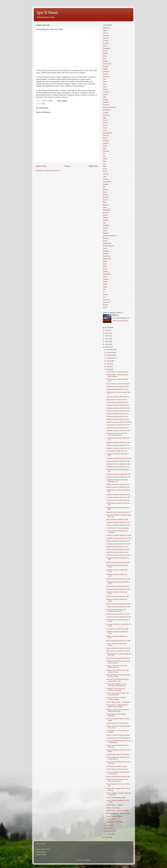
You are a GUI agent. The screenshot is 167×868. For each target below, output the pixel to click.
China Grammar (41, 852)
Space (105, 261)
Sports (105, 266)
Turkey (105, 287)
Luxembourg (107, 182)
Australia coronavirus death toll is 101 (118, 431)
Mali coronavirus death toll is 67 (116, 400)
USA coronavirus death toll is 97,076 (118, 425)
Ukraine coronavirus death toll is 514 (118, 525)
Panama (106, 220)
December (110, 350)
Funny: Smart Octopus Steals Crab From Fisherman (118, 694)
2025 (107, 333)
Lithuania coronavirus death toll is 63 (118, 408)
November (110, 352)
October (110, 355)
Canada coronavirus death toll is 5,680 (119, 535)
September (111, 358)
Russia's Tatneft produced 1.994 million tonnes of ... (117, 667)
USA (104, 297)
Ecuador (106, 112)
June (109, 366)
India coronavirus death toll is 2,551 (118, 596)
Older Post (93, 166)
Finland (105, 123)
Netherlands (107, 210)
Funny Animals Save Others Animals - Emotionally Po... (119, 758)
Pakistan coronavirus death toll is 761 (118, 555)
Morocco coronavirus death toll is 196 (118, 474)
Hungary (106, 143)
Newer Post (41, 166)
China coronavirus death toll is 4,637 (118, 614)
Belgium (105, 53)
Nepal (105, 207)
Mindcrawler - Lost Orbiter (115, 822)
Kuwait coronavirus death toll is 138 (118, 445)
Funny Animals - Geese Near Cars (117, 372)
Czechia (105, 100)
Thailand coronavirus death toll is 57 (118, 405)
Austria (105, 46)
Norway (105, 215)
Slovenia (106, 254)
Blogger (87, 860)
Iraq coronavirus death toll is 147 (117, 451)
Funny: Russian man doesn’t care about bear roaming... (117, 780)
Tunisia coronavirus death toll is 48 (117, 387)
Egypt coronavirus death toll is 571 (117, 547)
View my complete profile (121, 321)
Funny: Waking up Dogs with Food (117, 769)
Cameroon (106, 71)
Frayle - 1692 (111, 819)
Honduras (106, 141)
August (109, 361)
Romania (106, 238)
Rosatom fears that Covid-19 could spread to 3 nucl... (118, 671)
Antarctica (106, 36)
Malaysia (106, 184)
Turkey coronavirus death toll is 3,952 (118, 607)
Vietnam (105, 305)
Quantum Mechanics (109, 236)
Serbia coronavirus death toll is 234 (118, 484)
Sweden (105, 272)
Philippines (106, 225)
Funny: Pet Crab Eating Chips (116, 798)
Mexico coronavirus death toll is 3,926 (118, 604)
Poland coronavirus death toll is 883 (118, 563)
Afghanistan (107, 28)
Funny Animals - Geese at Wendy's (118, 528)
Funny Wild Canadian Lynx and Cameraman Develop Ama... (116, 685)
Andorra (105, 33)
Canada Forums (41, 855)
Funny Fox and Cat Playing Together (118, 735)
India (104, 148)
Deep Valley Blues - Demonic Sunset (118, 813)
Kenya (105, 169)
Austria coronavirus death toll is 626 (118, 549)
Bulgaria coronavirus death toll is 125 (118, 442)
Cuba (105, 97)
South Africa (107, 256)
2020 (107, 347)
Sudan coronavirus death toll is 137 (118, 428)
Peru (104, 223)
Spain (105, 264)
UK (104, 292)
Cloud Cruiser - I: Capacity (115, 805)
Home (67, 166)
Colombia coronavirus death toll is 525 (119, 538)
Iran (104, 154)
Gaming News (107, 133)
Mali (104, 187)
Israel (105, 161)
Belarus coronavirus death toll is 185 (118, 464)
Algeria (105, 30)
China (105, 87)
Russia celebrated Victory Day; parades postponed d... (116, 610)
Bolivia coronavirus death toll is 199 (118, 467)
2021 (107, 344)
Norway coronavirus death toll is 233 (118, 487)
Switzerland (107, 274)
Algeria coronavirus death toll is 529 (118, 541)
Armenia (106, 41)
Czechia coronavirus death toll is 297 (118, 497)
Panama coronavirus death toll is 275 (118, 495)
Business (106, 66)
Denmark (106, 102)
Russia (105, 241)
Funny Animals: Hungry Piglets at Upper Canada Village (117, 706)
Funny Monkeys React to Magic (116, 766)
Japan (105, 166)
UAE (104, 289)
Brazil (105, 59)
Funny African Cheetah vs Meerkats (118, 754)
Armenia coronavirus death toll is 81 (118, 411)
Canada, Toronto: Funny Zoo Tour (117, 723)
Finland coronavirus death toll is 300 (118, 500)
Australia (106, 43)
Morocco (106, 200)
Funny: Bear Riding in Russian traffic (118, 777)
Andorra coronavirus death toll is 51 (118, 397)
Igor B (117, 315)
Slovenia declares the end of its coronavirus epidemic (116, 434)
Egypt (105, 118)
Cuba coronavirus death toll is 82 (117, 416)
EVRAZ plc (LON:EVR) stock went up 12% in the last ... (118, 662)
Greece (105, 138)
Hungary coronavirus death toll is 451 (118, 522)
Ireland (105, 159)
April (108, 825)
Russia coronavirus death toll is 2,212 (118, 589)
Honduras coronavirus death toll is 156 (119, 458)
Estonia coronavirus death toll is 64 (118, 414)
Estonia (105, 120)
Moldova (106, 195)
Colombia (106, 92)
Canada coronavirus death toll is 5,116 (119, 617)
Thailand (106, 279)
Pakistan (106, 218)
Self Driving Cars (108, 246)
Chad (105, 79)
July (108, 364)
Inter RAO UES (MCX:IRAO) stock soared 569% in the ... (117, 680)
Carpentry (106, 77)
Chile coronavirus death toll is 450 (117, 520)
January (110, 834)
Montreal (106, 197)
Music (105, 202)
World (105, 307)
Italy (104, 164)
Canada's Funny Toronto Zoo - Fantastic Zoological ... (116, 689)
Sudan (105, 269)
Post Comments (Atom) (52, 171)
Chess (105, 82)
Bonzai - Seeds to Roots (114, 816)
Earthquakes (107, 110)
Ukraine (105, 295)
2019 (107, 837)
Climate (105, 89)
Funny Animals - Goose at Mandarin (118, 384)
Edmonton (106, 115)
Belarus (105, 51)
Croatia (105, 94)
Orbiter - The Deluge (113, 808)
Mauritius (106, 189)
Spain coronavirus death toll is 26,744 (118, 648)
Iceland (105, 146)
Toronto (105, 282)
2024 (107, 336)
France (105, 128)
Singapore (106, 251)
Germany (106, 136)
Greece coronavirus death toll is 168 (118, 461)
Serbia (105, 248)
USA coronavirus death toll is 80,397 (118, 658)
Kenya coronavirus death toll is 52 (117, 389)
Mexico (105, 192)
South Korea (107, 259)
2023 (107, 339)
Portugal (106, 233)
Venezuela (106, 302)
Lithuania (106, 179)
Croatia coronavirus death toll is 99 (118, 419)
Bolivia (105, 56)
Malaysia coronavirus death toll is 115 (118, 448)
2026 (107, 330)
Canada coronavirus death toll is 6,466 (119, 422)
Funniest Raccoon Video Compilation (118, 738)
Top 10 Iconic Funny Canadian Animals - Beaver (116, 698)
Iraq (104, 156)
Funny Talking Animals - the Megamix (118, 702)
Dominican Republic (109, 107)
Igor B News (47, 13)
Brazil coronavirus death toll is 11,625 (118, 641)
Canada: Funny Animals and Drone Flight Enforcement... (118, 710)
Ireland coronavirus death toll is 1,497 (118, 579)
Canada (105, 74)
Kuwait (105, 171)
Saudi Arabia (107, 243)
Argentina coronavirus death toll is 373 (119, 512)
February (110, 831)
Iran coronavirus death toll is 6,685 (117, 629)
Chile (104, 84)
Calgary (105, 69)
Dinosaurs (106, 105)
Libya (105, 177)
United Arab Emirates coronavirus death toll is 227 (117, 481)
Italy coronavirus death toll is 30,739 (118, 651)
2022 (107, 342)
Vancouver (106, 300)
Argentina (106, 38)
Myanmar (106, 205)
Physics (105, 228)
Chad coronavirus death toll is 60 (117, 402)
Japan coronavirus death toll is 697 (118, 552)
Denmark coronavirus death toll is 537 (119, 544)
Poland (105, 230)
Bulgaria (106, 61)
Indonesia (106, 151)
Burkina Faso (107, 64)
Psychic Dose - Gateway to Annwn (117, 811)
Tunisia (105, 284)
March (109, 828)
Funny (43, 104)
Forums (105, 125)
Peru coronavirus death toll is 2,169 (118, 586)
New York (106, 212)
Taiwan (105, 277)
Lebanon (106, 174)
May (108, 369)
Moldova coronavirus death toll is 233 (118, 477)
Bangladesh (107, 48)
